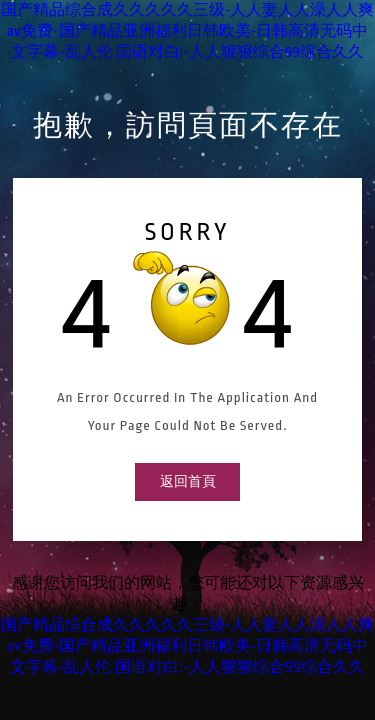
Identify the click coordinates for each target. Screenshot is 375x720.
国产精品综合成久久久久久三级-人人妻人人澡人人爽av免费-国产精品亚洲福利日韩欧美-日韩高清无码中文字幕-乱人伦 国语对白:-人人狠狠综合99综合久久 (188, 31)
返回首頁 (188, 482)
